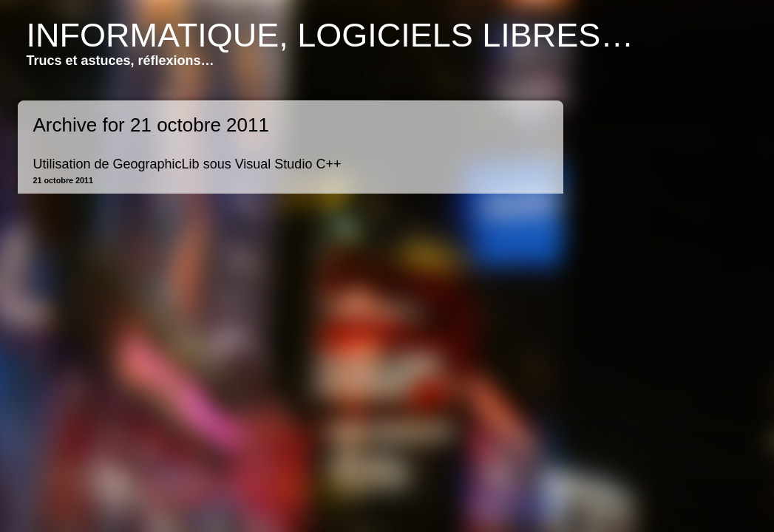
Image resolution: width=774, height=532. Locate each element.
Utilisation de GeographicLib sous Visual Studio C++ (187, 164)
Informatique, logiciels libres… (330, 35)
